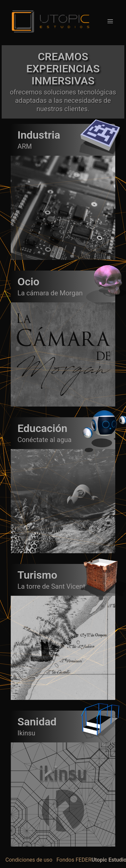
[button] (110, 21)
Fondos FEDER (74, 860)
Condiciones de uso (29, 860)
